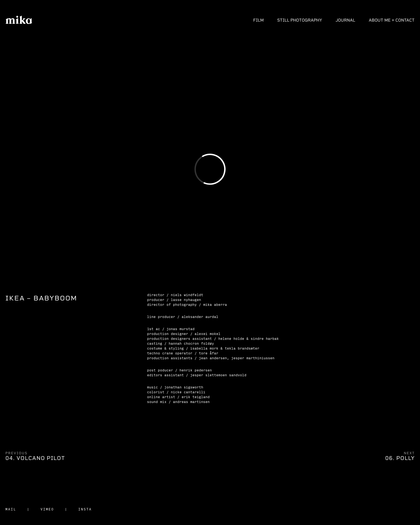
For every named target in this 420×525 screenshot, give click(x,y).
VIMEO (47, 509)
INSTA (85, 509)
